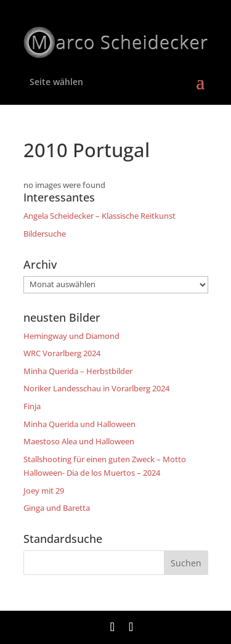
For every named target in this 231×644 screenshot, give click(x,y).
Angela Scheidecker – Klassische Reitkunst (99, 216)
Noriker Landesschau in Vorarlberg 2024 (96, 388)
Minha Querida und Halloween (79, 424)
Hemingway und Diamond (71, 336)
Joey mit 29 (44, 491)
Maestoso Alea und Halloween (79, 441)
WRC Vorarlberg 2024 (62, 353)
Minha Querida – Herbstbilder (78, 371)
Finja (32, 406)
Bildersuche (45, 234)
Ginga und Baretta (57, 508)
